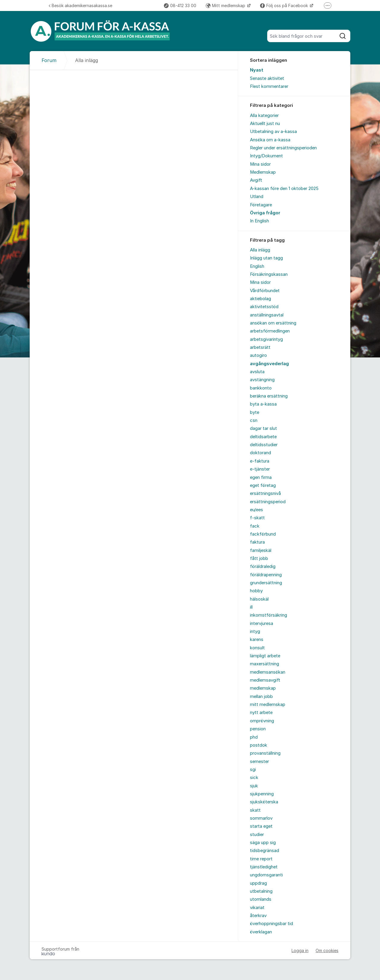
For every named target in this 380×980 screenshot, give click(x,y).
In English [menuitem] (259, 221)
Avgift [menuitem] (256, 180)
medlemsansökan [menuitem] (268, 672)
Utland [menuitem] (257, 197)
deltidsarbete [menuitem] (263, 437)
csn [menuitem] (254, 420)
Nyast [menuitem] (257, 70)
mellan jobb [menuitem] (261, 696)
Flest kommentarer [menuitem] (269, 86)
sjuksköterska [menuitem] (264, 802)
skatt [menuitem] (255, 810)
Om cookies (327, 950)
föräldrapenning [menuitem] (266, 575)
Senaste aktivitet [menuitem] (267, 78)
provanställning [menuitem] (265, 753)
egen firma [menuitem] (261, 477)
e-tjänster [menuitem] (260, 469)
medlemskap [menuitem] (263, 688)
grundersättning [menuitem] (266, 583)
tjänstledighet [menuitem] (264, 867)
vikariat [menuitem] (257, 908)
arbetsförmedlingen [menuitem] (270, 331)
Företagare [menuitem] (261, 205)
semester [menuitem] (259, 761)
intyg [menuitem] (255, 631)
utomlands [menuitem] (261, 899)
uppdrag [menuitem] (258, 883)
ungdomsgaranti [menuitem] (266, 875)
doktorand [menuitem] (261, 453)
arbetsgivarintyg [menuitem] (266, 339)
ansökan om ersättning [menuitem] (273, 323)
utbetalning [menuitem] (261, 891)
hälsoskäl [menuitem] (259, 599)
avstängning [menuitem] (262, 380)
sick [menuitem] (254, 778)
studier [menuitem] (257, 835)
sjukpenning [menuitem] (262, 794)
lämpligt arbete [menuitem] (265, 656)
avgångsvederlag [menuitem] (269, 364)
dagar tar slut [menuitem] (263, 428)
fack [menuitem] (255, 526)
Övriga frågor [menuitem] (265, 213)
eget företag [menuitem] (263, 485)
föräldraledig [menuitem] (263, 566)
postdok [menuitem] (259, 745)
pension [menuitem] (258, 729)
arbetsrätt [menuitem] (260, 347)
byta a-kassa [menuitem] (263, 404)
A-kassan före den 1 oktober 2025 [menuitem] (284, 189)
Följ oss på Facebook (285, 5)
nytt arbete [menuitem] (261, 713)
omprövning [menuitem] (262, 721)
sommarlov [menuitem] (261, 818)
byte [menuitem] (255, 412)
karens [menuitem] (257, 639)
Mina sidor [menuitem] (260, 164)
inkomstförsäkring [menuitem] (269, 615)
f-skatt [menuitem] (257, 518)
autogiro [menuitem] (258, 355)
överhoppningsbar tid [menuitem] (271, 924)
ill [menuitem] (251, 607)
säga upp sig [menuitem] (263, 843)
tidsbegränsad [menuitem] (265, 851)
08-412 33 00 (180, 5)
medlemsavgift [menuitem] (265, 680)
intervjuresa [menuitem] (262, 623)
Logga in (300, 950)
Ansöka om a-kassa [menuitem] (270, 140)
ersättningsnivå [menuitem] (265, 493)
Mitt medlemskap (226, 5)
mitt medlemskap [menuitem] (268, 704)
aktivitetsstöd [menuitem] (264, 307)
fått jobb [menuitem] (259, 558)
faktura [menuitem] (257, 542)
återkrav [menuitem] (258, 916)
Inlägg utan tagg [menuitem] (266, 258)
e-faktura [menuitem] (260, 461)
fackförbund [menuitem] (263, 534)
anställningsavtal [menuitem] (267, 315)
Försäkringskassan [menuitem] (269, 274)
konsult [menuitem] (257, 648)
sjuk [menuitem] (254, 786)
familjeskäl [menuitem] (261, 550)
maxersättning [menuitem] (265, 664)
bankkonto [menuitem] (261, 388)
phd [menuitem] (254, 737)
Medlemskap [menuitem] (263, 172)
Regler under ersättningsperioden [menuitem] (283, 148)
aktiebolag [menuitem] (261, 299)
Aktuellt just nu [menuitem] (265, 124)
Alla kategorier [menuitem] (264, 115)
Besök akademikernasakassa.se (80, 5)
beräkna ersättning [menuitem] (269, 396)
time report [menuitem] (261, 859)
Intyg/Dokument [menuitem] (266, 156)
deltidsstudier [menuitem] (264, 445)
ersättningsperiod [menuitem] (268, 502)
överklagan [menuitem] (261, 932)
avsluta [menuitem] (257, 372)
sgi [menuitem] (253, 770)
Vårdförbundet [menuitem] (265, 291)
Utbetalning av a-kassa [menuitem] (273, 132)
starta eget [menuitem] (261, 826)
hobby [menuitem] (256, 591)
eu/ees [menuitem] (256, 510)
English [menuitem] (257, 266)
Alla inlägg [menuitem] (260, 250)
